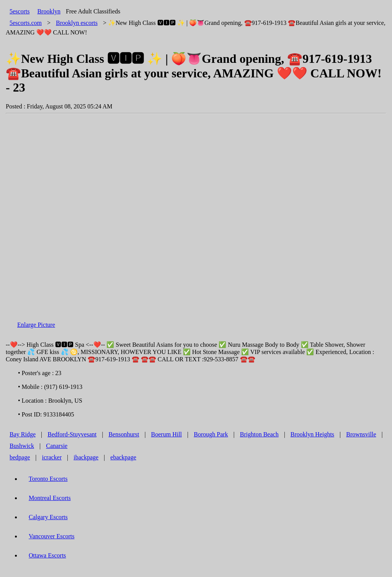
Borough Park (211, 434)
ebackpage (123, 457)
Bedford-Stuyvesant (72, 434)
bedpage (20, 457)
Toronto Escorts (48, 479)
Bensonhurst (124, 434)
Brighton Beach (259, 434)
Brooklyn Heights (312, 434)
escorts (77, 23)
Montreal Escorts (50, 498)
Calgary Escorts (48, 517)
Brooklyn (49, 11)
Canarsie (57, 446)
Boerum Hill (167, 434)
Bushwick (22, 446)
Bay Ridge (23, 434)
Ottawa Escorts (47, 555)
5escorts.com (26, 23)
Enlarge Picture (36, 325)
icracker (52, 457)
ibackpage (86, 457)
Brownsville (361, 434)
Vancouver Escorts (52, 536)
